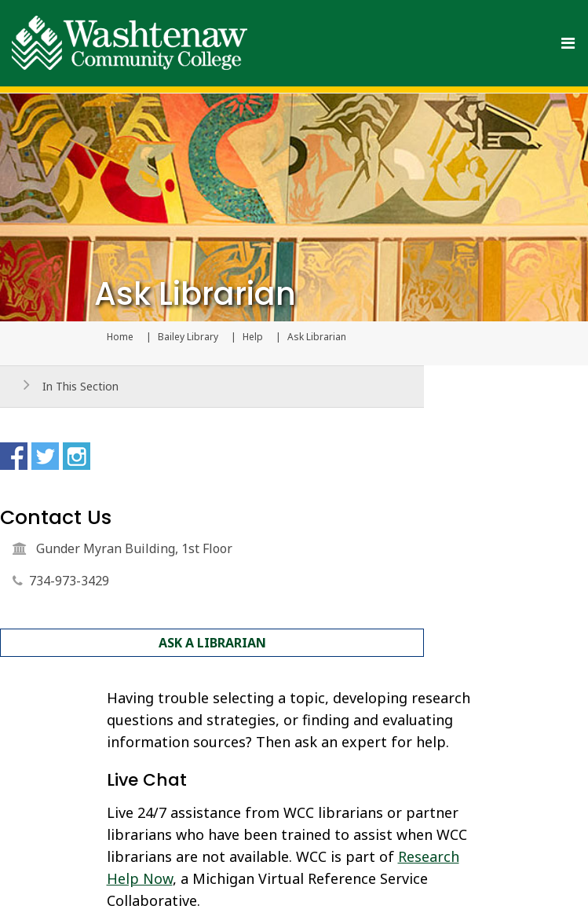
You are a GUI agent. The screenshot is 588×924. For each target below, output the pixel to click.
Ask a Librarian (212, 643)
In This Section (80, 386)
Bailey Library (188, 337)
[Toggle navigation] (568, 43)
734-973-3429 (69, 581)
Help (253, 337)
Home (120, 337)
